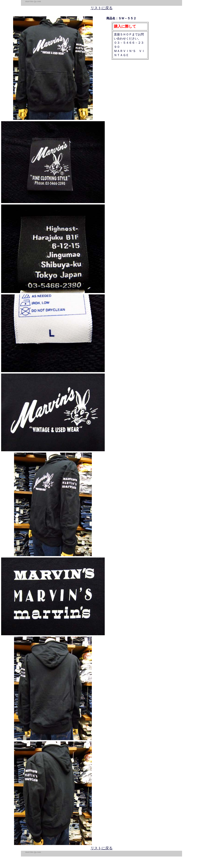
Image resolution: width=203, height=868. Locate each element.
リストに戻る (101, 8)
